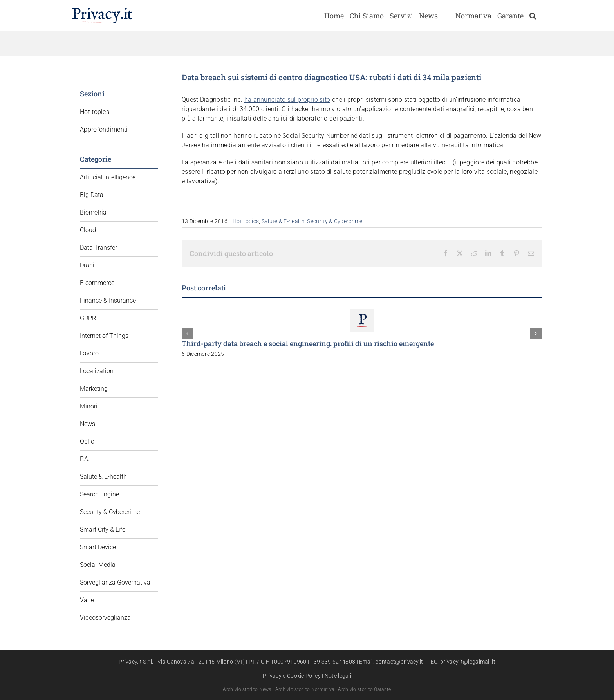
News (88, 424)
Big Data (92, 195)
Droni (87, 265)
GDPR (88, 318)
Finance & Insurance (108, 300)
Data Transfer (98, 248)
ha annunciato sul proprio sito (287, 100)
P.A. (85, 459)
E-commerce (97, 283)
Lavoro (89, 353)
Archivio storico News (247, 689)
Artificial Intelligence (108, 177)
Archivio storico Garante (364, 689)
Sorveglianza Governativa (115, 582)
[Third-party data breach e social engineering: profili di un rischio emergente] (362, 312)
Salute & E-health (283, 221)
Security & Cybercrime (335, 221)
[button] (533, 16)
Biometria (93, 212)
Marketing (94, 389)
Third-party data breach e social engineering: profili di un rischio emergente (308, 343)
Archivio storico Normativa (305, 689)
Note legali (338, 676)
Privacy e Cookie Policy (292, 676)
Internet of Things (104, 336)
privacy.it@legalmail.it (468, 662)
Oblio (87, 441)
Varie (87, 600)
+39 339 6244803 (333, 662)
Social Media (98, 565)
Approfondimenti (104, 129)
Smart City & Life (103, 530)
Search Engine (99, 494)
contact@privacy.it (399, 662)
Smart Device (98, 547)
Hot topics (246, 221)
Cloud (88, 230)
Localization (97, 371)
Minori (89, 406)
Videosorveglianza (105, 618)
